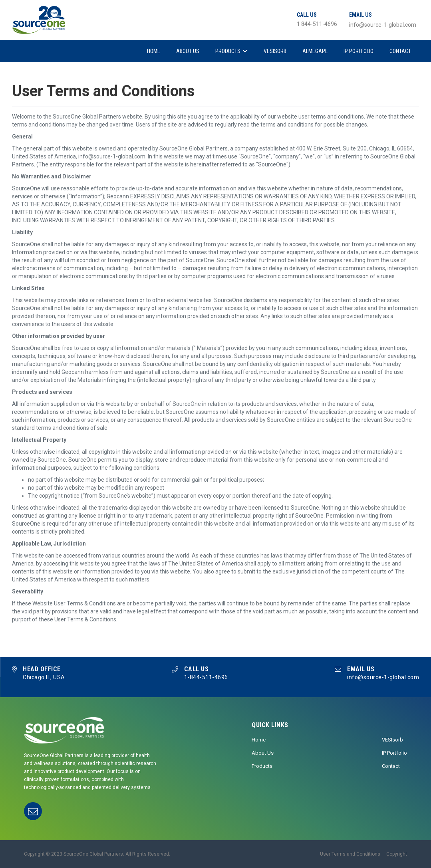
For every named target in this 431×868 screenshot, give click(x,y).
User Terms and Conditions (350, 854)
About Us (188, 51)
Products (228, 51)
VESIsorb (275, 51)
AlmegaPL (315, 51)
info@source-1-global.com (383, 25)
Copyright (397, 854)
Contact (400, 51)
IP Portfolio (359, 51)
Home (154, 51)
